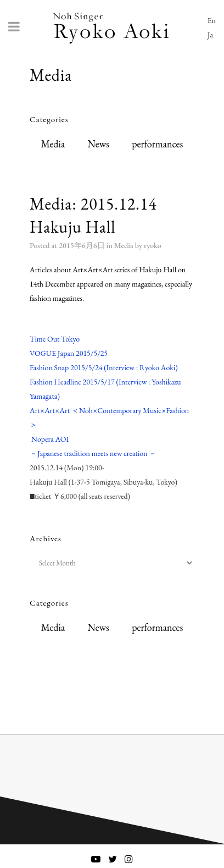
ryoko (153, 245)
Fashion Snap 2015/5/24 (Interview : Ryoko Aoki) (104, 367)
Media (53, 144)
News (98, 144)
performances (157, 144)
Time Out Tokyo (55, 339)
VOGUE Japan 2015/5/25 (69, 353)
